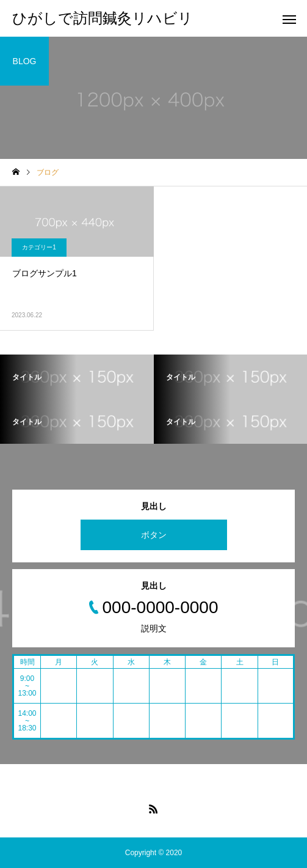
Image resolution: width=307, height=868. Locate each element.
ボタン (154, 535)
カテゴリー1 (39, 247)
